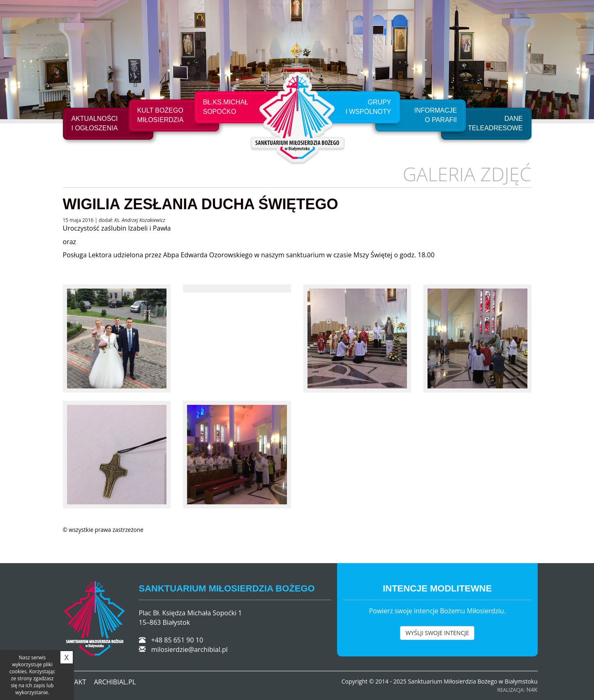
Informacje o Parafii (436, 115)
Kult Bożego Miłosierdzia (161, 115)
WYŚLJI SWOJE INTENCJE (437, 633)
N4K (532, 690)
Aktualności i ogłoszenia (95, 123)
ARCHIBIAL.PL (115, 682)
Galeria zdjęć (467, 174)
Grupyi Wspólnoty (368, 107)
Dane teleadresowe (495, 123)
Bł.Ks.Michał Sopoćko (226, 107)
